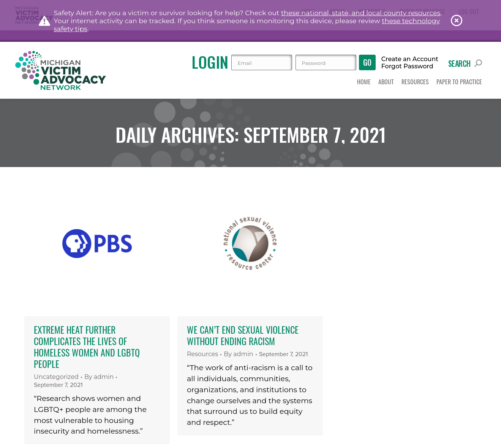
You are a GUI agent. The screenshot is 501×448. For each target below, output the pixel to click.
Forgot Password (407, 66)
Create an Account (410, 59)
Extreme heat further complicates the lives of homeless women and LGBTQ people (87, 347)
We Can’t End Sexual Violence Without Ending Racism (243, 335)
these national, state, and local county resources (361, 13)
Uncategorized (56, 377)
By (99, 377)
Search (465, 63)
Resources (202, 354)
